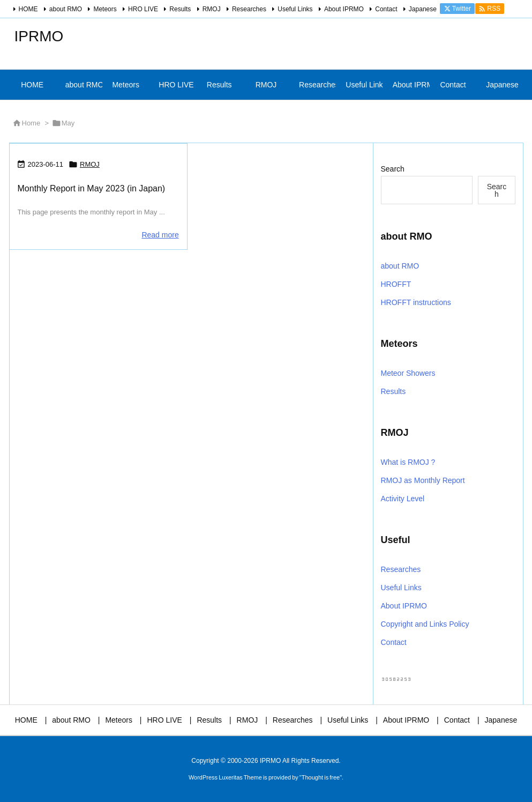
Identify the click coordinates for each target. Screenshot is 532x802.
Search (393, 169)
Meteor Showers (408, 373)
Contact (386, 9)
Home (31, 123)
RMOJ (212, 9)
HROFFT (396, 284)
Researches (249, 9)
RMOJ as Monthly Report (423, 480)
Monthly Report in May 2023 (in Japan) (92, 188)
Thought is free (321, 777)
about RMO (66, 9)
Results (180, 9)
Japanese (423, 9)
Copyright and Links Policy (425, 624)
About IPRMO (344, 9)
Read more (160, 235)
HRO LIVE (143, 9)
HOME (28, 9)
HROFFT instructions (416, 302)
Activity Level (403, 499)
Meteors (105, 9)
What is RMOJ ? (408, 462)
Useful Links (295, 9)
